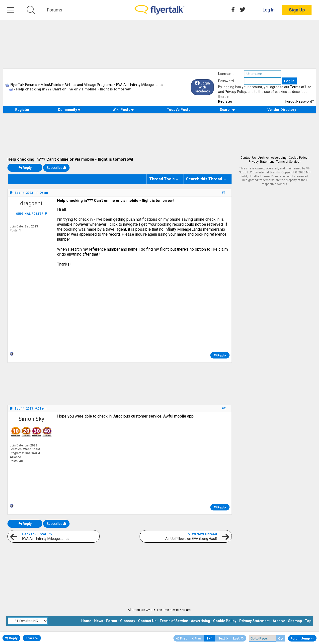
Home (86, 621)
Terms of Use (301, 87)
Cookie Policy (298, 158)
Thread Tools (162, 179)
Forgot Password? (300, 101)
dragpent (31, 203)
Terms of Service (288, 162)
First (181, 638)
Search (227, 110)
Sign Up (297, 10)
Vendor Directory (282, 110)
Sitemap (295, 621)
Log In (269, 10)
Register (225, 101)
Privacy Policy (235, 92)
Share (32, 638)
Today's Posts (179, 110)
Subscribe (56, 168)
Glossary (128, 621)
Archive (263, 158)
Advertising (279, 158)
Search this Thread (204, 179)
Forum (112, 621)
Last (238, 638)
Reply (25, 168)
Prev (197, 638)
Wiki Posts (123, 110)
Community (69, 110)
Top (308, 621)
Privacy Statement (261, 162)
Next (223, 638)
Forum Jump (302, 638)
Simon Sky (31, 419)
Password (226, 81)
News (99, 621)
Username (226, 74)
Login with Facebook (202, 87)
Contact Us (248, 158)
